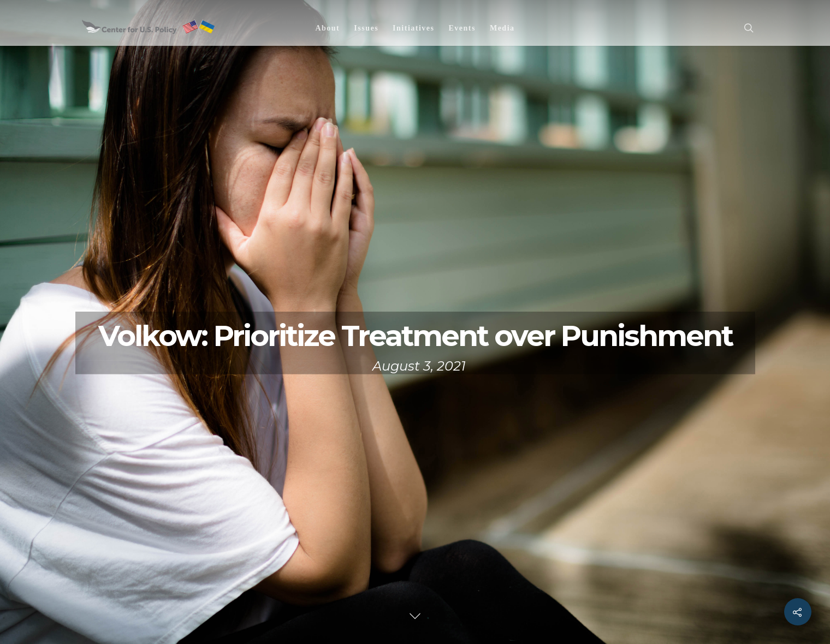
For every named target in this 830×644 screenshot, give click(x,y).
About (327, 28)
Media (502, 28)
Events (462, 28)
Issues (366, 28)
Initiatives (413, 28)
